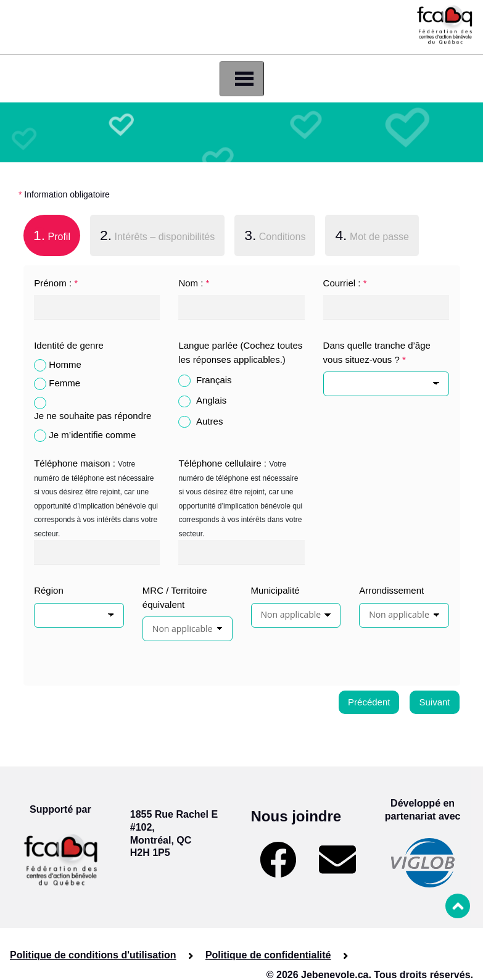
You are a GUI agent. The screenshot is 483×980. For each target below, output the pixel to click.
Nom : (194, 283)
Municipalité (275, 590)
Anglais (211, 400)
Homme (65, 364)
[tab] (52, 238)
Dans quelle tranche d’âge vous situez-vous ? (377, 352)
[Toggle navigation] (242, 79)
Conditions (275, 235)
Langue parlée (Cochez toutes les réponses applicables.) (240, 352)
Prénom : (56, 283)
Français (214, 380)
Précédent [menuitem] (369, 702)
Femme (64, 383)
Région (49, 590)
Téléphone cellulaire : (222, 463)
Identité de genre (69, 345)
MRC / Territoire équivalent (175, 597)
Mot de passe (372, 235)
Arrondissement (391, 590)
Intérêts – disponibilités (157, 235)
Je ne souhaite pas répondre (93, 416)
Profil (47, 234)
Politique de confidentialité (268, 955)
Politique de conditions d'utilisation (93, 955)
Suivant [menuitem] (434, 702)
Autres (209, 421)
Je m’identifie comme (92, 435)
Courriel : (345, 283)
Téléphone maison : (75, 463)
